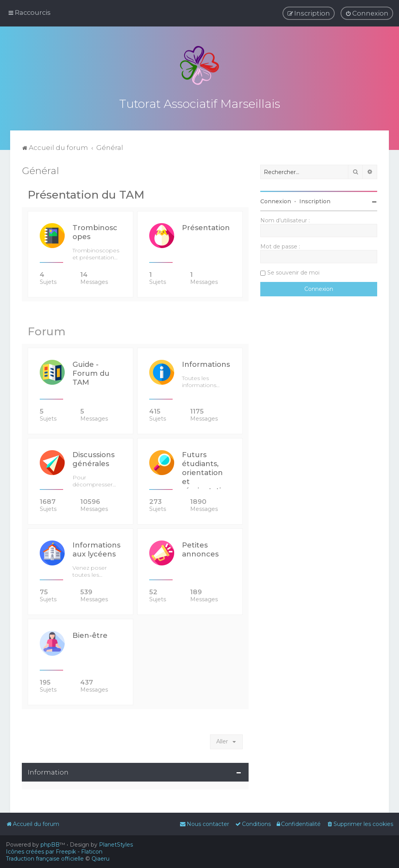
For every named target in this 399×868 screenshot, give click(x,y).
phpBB (50, 845)
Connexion (276, 201)
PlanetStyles (116, 845)
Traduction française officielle (45, 859)
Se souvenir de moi (293, 272)
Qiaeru (101, 859)
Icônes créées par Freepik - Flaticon (54, 852)
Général (41, 170)
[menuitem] (367, 13)
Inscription (315, 201)
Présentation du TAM (86, 194)
